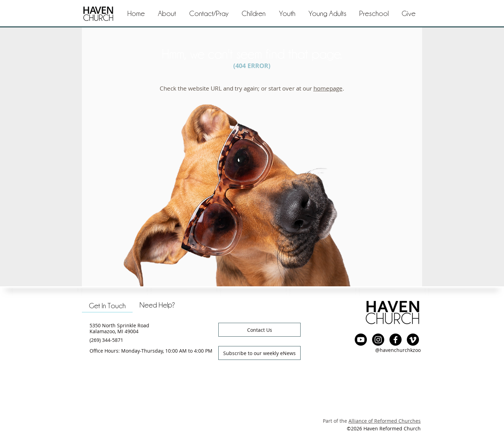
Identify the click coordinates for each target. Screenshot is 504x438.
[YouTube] (361, 340)
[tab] (107, 305)
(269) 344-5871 (106, 340)
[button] (209, 14)
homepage (328, 88)
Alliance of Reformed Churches (385, 421)
